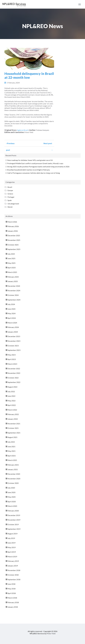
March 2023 (12, 364)
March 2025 (12, 272)
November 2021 (14, 424)
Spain (10, 200)
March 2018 (12, 598)
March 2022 (12, 410)
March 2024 (12, 323)
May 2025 (12, 263)
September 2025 (14, 249)
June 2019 (11, 543)
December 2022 (14, 369)
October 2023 (13, 346)
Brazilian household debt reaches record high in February (29, 170)
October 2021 (13, 428)
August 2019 (12, 534)
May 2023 (12, 355)
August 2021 (12, 437)
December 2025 (14, 235)
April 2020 (12, 501)
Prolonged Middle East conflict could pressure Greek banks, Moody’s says (35, 163)
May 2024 (12, 313)
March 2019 (12, 557)
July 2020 (11, 488)
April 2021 (12, 456)
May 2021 (12, 451)
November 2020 (14, 479)
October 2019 (13, 524)
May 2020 (12, 497)
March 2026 (12, 222)
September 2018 (14, 579)
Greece (10, 194)
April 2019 (12, 552)
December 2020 (14, 474)
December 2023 (14, 336)
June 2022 (11, 396)
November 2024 (14, 290)
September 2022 (14, 382)
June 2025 (11, 258)
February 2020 (13, 511)
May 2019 (12, 547)
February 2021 (13, 465)
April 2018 (12, 593)
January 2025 (13, 281)
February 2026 (13, 226)
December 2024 (14, 286)
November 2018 (14, 570)
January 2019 (13, 566)
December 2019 (14, 515)
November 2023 (14, 341)
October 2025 (13, 245)
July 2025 (11, 254)
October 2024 (13, 295)
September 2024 (14, 300)
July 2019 (11, 538)
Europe (10, 190)
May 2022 (12, 401)
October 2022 (13, 378)
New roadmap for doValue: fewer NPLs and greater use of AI (30, 160)
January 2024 (13, 332)
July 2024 (11, 304)
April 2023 (12, 359)
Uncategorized (13, 204)
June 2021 (11, 446)
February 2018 (13, 602)
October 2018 (13, 575)
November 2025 (14, 240)
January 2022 (13, 419)
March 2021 (12, 460)
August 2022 (12, 387)
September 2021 (14, 433)
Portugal (11, 197)
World (10, 207)
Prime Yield (51, 634)
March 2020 (12, 506)
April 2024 (12, 318)
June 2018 (11, 584)
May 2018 (12, 589)
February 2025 (13, 277)
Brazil (10, 187)
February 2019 (13, 561)
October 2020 (13, 483)
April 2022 (12, 405)
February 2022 (13, 414)
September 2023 (14, 350)
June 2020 (11, 492)
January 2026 (13, 231)
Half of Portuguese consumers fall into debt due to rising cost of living (34, 173)
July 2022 (11, 391)
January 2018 (13, 607)
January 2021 (13, 469)
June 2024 (11, 309)
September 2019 (14, 529)
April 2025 (12, 268)
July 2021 (11, 442)
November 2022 (14, 373)
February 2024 (13, 327)
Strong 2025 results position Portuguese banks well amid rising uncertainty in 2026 (38, 167)
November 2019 (14, 520)
